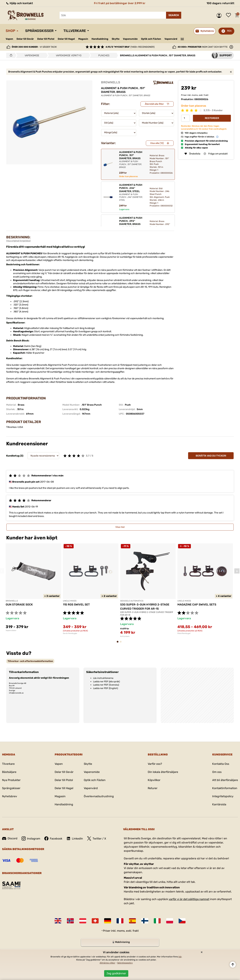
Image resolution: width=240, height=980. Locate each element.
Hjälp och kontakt (19, 3)
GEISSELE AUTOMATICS (132, 601)
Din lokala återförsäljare (163, 772)
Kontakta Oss (221, 764)
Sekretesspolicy (125, 963)
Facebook (53, 838)
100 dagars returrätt (220, 3)
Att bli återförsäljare (225, 780)
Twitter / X (97, 838)
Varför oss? (155, 764)
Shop (10, 31)
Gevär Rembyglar (70, 633)
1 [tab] (119, 643)
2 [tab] (122, 643)
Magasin (83, 39)
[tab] (30, 661)
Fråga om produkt (216, 154)
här (180, 957)
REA (229, 31)
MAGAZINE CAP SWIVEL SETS (197, 605)
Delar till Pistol (46, 39)
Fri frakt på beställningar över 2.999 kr (120, 3)
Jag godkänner (116, 973)
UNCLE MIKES (70, 601)
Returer (153, 788)
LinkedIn (75, 838)
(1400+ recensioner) (130, 47)
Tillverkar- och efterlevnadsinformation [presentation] (30, 661)
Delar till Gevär (25, 39)
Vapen (9, 39)
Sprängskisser (39, 31)
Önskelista (229, 15)
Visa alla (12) (157, 143)
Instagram (31, 838)
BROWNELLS (111, 82)
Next (237, 571)
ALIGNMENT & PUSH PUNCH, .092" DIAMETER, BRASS (131, 225)
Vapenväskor (11, 630)
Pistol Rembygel (184, 633)
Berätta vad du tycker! (211, 456)
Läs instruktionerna (103, 678)
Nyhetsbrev (10, 796)
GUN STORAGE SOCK (19, 605)
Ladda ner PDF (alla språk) (106, 681)
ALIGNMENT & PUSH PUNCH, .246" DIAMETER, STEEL (131, 193)
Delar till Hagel (66, 39)
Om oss (217, 772)
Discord (10, 838)
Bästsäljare (9, 772)
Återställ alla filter (154, 104)
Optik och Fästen (151, 39)
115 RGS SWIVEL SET (76, 605)
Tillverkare (75, 31)
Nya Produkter (11, 780)
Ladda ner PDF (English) (106, 688)
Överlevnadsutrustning (99, 796)
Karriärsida (219, 804)
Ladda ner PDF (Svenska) (106, 685)
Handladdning (100, 39)
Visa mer (120, 527)
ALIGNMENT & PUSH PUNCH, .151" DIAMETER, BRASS (131, 160)
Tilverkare (8, 764)
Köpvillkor (154, 780)
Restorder (212, 118)
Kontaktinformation (225, 788)
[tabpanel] (33, 588)
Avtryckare (125, 636)
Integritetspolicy (223, 796)
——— (182, 39)
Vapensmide (130, 39)
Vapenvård (171, 39)
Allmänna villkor (107, 963)
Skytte (116, 39)
